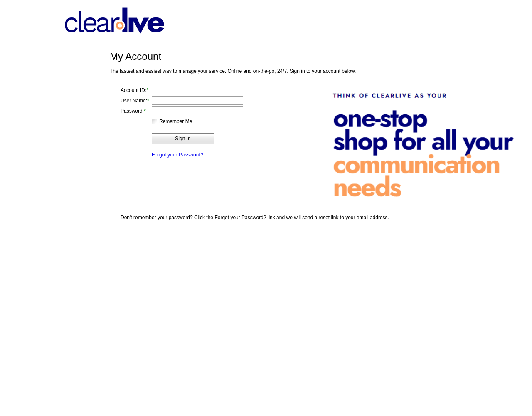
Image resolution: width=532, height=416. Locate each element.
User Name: (134, 101)
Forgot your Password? (177, 155)
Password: (132, 111)
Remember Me (176, 121)
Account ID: (133, 90)
